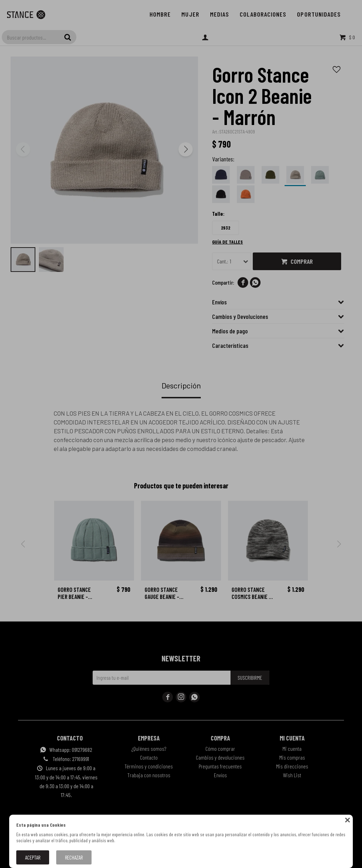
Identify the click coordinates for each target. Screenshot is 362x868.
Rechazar (74, 857)
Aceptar (33, 857)
